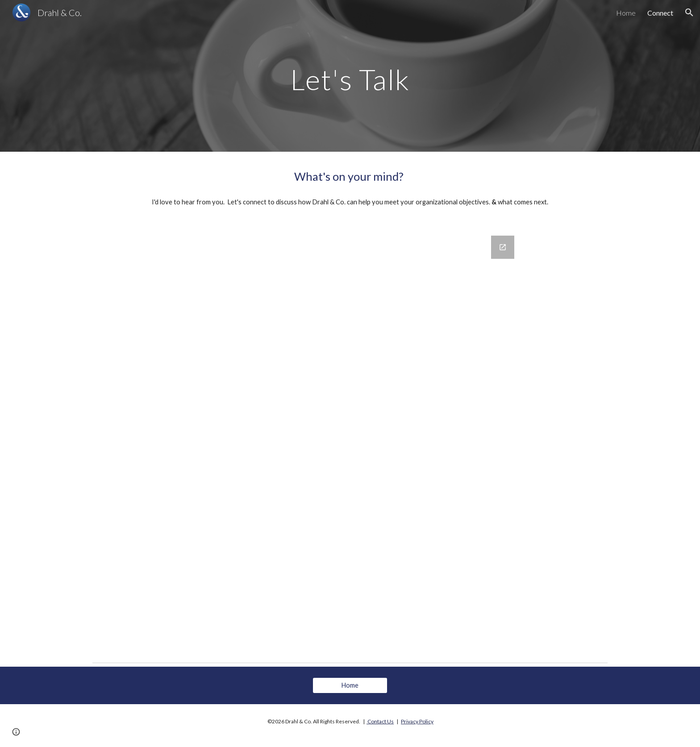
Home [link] (626, 13)
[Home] (350, 685)
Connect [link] (660, 13)
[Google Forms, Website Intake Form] (372, 442)
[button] (689, 12)
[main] (350, 76)
